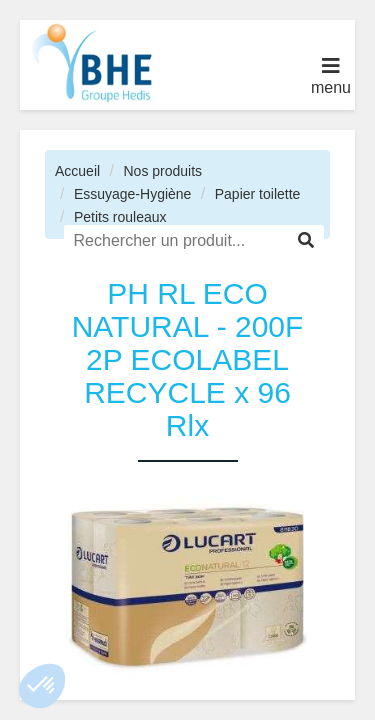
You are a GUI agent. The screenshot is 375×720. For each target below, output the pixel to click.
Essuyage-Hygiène (133, 194)
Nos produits (162, 171)
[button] (42, 686)
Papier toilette (258, 194)
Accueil (77, 171)
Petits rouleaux (120, 217)
